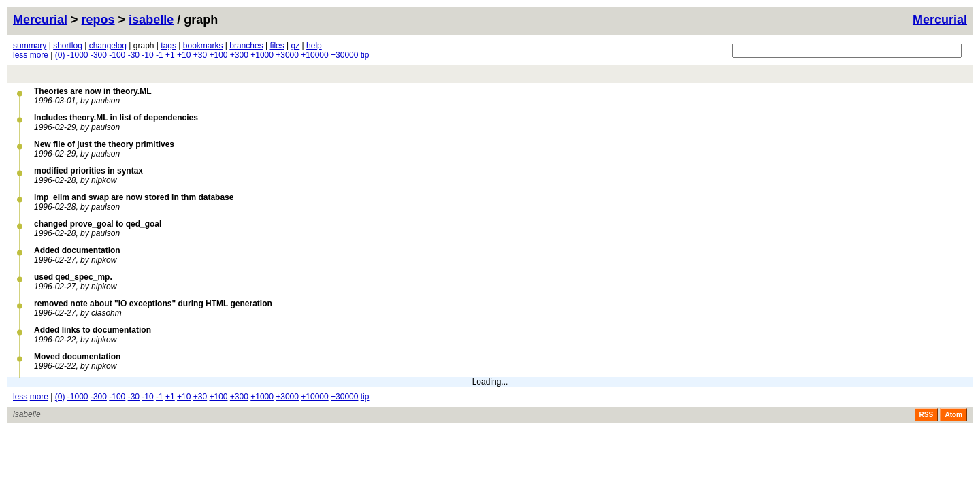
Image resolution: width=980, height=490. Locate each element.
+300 (239, 55)
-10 (147, 55)
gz (296, 46)
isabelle (151, 20)
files (277, 46)
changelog (108, 46)
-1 (160, 55)
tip (365, 55)
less (20, 55)
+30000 (344, 55)
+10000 (314, 55)
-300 (99, 55)
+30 (200, 55)
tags (168, 46)
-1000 (78, 55)
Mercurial (940, 20)
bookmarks (203, 46)
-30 (134, 55)
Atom (953, 415)
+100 (218, 55)
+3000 (287, 55)
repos (98, 20)
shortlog (68, 46)
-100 (117, 55)
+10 (184, 55)
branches (246, 46)
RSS (927, 415)
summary (30, 46)
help (314, 46)
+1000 (262, 55)
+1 (170, 55)
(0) (60, 55)
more (39, 55)
